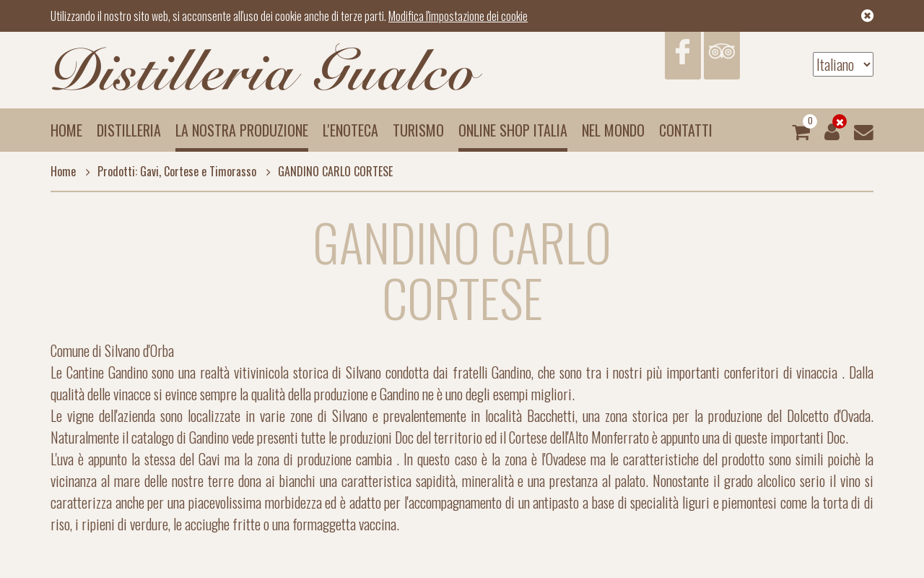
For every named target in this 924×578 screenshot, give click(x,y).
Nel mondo (613, 130)
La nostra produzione (242, 130)
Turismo (418, 130)
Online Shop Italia (513, 130)
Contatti (686, 130)
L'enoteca (350, 130)
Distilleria (129, 130)
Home (66, 130)
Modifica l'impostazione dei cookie (458, 16)
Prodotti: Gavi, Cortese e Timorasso (167, 171)
